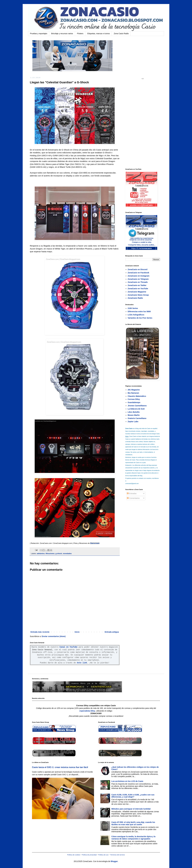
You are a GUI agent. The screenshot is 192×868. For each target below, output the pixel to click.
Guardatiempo (134, 402)
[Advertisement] (145, 124)
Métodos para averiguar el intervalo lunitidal (131, 809)
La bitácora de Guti (136, 409)
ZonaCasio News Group (138, 295)
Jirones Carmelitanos (137, 406)
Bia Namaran (133, 393)
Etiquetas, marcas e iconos (99, 34)
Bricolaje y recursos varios (62, 34)
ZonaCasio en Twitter (137, 285)
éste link (82, 663)
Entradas (132, 493)
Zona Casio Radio (121, 34)
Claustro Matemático (137, 396)
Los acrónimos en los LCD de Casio (127, 781)
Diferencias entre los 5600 (139, 311)
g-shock (59, 554)
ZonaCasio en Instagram (139, 276)
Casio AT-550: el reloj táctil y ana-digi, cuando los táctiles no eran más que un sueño (133, 823)
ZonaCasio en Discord (138, 269)
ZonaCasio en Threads (138, 282)
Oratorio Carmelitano (137, 418)
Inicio (77, 632)
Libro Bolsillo (134, 412)
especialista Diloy (87, 711)
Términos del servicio (117, 855)
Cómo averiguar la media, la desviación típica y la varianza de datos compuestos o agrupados (133, 838)
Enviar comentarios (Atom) (54, 636)
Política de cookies (74, 855)
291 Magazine (134, 390)
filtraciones (50, 554)
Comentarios (133, 498)
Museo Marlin (134, 415)
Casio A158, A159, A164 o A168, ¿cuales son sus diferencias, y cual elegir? (133, 796)
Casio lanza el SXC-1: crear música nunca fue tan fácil (60, 767)
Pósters (80, 34)
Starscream (95, 543)
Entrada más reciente (40, 632)
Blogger (114, 861)
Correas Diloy (134, 399)
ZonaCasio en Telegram (138, 279)
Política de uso (103, 855)
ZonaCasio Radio (135, 298)
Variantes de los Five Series (140, 318)
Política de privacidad (89, 855)
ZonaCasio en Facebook (138, 273)
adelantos (41, 554)
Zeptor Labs (133, 422)
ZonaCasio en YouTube (138, 289)
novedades (67, 554)
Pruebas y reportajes (39, 34)
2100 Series (133, 308)
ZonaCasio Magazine (137, 292)
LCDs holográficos (136, 315)
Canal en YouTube (69, 647)
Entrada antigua (112, 632)
